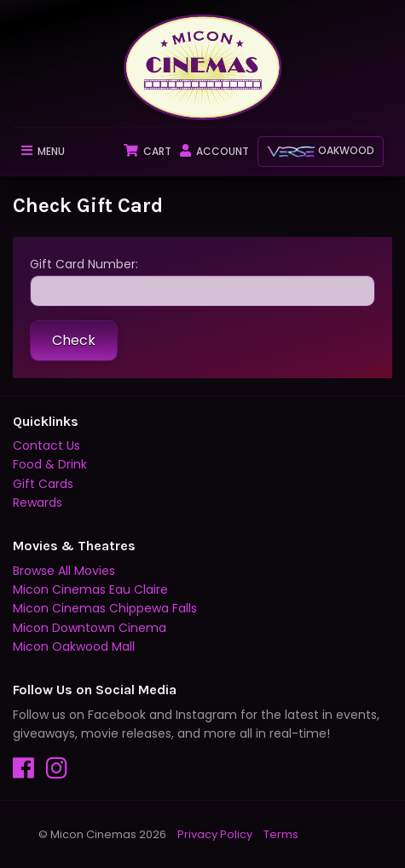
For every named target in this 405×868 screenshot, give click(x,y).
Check (74, 340)
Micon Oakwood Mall (74, 647)
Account (214, 151)
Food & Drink (50, 464)
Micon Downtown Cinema (90, 628)
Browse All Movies (64, 571)
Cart (148, 151)
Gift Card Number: (202, 281)
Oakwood (321, 150)
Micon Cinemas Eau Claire (90, 589)
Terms (281, 834)
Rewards (38, 503)
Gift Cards (43, 484)
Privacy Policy (215, 834)
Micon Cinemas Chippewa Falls (105, 608)
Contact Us (46, 445)
